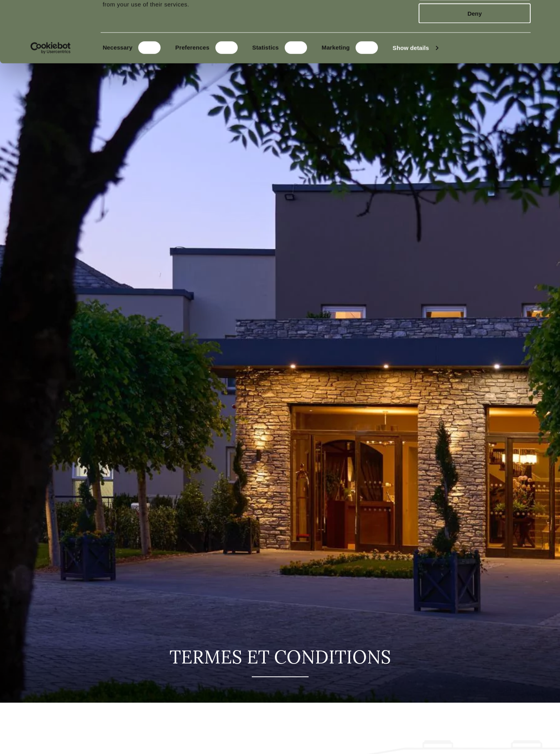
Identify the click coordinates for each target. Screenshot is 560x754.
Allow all (475, 19)
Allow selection (474, 43)
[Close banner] (548, 12)
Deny (475, 66)
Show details (411, 100)
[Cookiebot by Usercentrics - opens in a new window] (51, 100)
